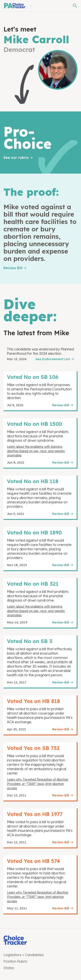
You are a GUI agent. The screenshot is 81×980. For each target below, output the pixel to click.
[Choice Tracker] (40, 941)
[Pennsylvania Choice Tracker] (14, 6)
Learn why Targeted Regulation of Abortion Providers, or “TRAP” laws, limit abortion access (38, 784)
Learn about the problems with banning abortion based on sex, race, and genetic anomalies (36, 451)
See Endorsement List (53, 359)
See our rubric (16, 158)
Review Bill (13, 268)
